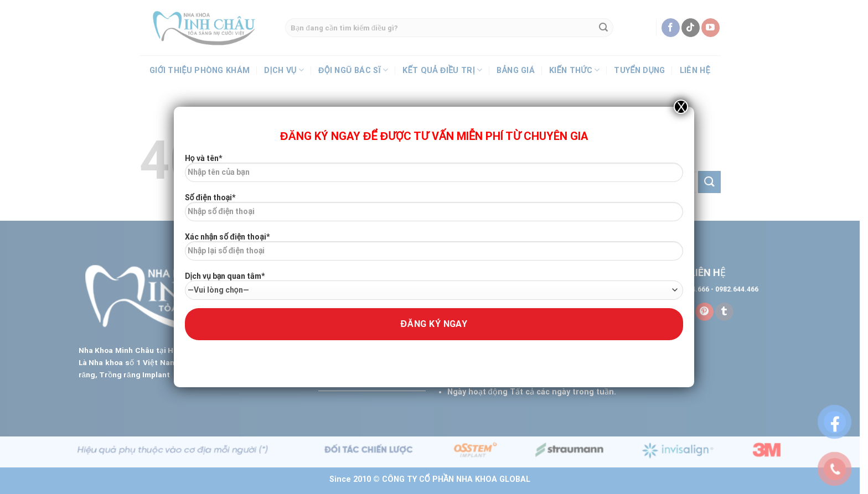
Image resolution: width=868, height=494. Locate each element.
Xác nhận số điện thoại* (434, 251)
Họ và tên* (434, 172)
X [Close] (681, 107)
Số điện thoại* (434, 211)
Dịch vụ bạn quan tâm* (434, 286)
